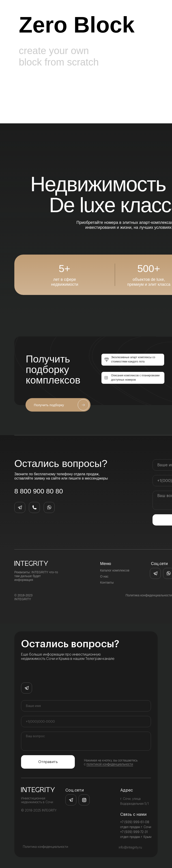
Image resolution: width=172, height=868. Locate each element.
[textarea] (86, 741)
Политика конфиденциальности (45, 847)
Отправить (48, 762)
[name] (86, 706)
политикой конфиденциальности (110, 764)
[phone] (86, 722)
